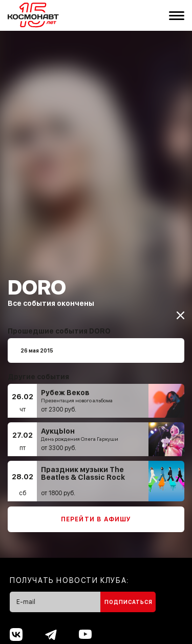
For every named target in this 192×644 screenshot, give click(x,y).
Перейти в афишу (96, 513)
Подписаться (129, 595)
